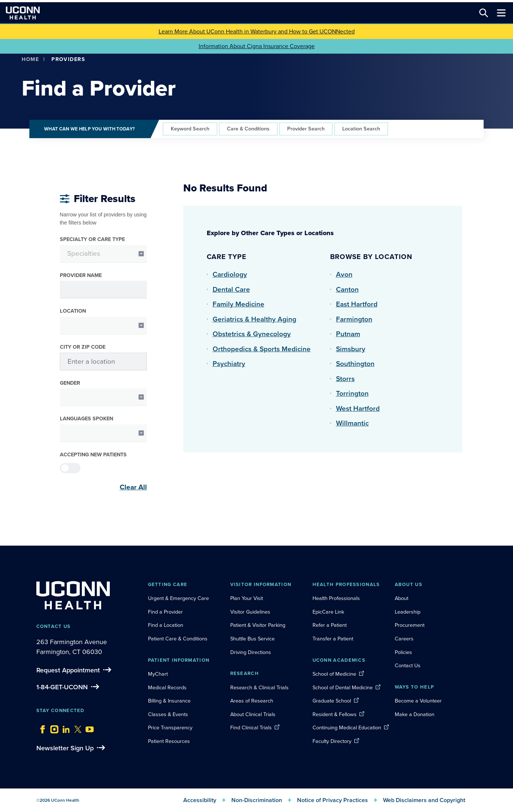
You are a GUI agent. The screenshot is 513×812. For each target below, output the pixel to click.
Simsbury (351, 349)
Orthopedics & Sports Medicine (262, 349)
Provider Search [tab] (306, 129)
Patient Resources (169, 741)
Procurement (410, 625)
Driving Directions (251, 652)
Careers (404, 639)
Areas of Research (252, 701)
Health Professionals (336, 598)
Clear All (133, 487)
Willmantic (352, 423)
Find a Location (166, 625)
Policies (403, 652)
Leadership (408, 612)
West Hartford (358, 408)
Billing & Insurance (169, 701)
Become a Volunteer (418, 701)
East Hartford (357, 304)
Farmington (354, 319)
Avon (344, 274)
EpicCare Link (328, 612)
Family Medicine (239, 304)
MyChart (158, 674)
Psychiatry (229, 364)
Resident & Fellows (335, 714)
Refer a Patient (330, 625)
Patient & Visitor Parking (258, 625)
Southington (355, 364)
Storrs (345, 379)
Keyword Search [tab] (190, 129)
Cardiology (230, 274)
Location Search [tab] (361, 129)
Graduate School (332, 701)
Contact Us (408, 665)
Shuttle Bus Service (252, 639)
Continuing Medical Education (347, 727)
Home (30, 59)
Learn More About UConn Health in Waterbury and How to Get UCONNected (257, 31)
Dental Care (231, 289)
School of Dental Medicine (343, 687)
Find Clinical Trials (251, 727)
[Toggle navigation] (501, 13)
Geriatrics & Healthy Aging (254, 319)
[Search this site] (484, 13)
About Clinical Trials (253, 714)
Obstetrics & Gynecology (252, 334)
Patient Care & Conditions (178, 639)
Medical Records (167, 687)
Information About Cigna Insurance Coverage (257, 46)
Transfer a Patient (333, 639)
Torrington (352, 393)
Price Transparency (170, 727)
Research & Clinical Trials (259, 687)
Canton (347, 289)
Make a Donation (415, 714)
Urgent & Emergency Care (178, 598)
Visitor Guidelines (250, 612)
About (402, 598)
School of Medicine (334, 674)
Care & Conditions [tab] (248, 129)
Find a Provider (165, 612)
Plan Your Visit (247, 598)
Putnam (348, 334)
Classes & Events (168, 714)
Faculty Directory (332, 741)
